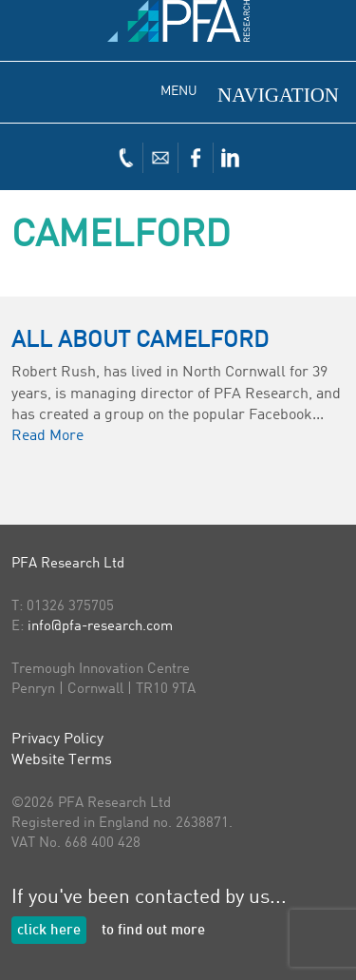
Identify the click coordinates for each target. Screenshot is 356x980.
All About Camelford (140, 341)
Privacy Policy (57, 740)
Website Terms (62, 760)
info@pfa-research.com (100, 627)
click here (49, 931)
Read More (47, 436)
